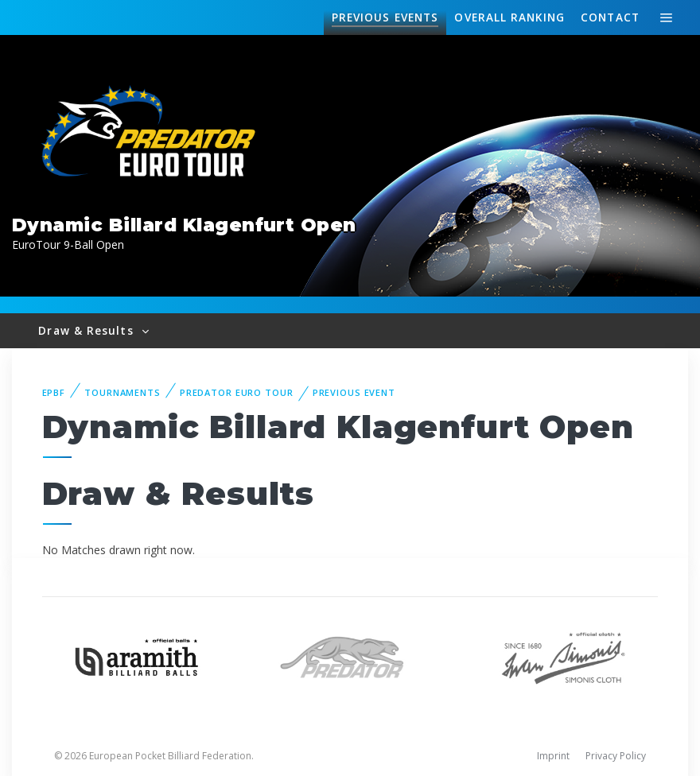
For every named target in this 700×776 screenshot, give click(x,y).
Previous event (354, 392)
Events (385, 17)
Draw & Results (87, 330)
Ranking (509, 17)
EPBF (54, 392)
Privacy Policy (616, 756)
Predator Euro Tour (237, 392)
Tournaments (122, 392)
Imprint (553, 756)
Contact (610, 17)
